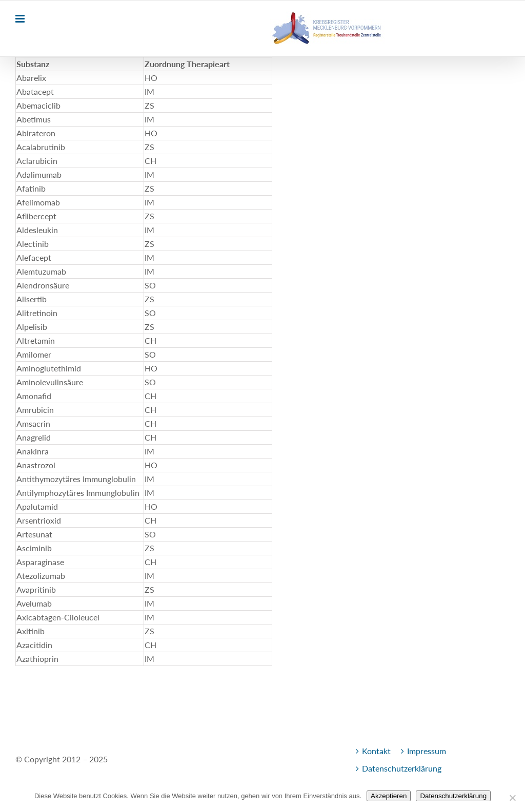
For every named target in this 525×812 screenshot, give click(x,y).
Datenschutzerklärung (402, 768)
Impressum (427, 751)
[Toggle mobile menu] (21, 19)
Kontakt (376, 751)
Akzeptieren (389, 796)
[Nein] (512, 798)
